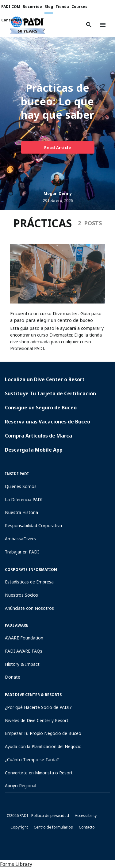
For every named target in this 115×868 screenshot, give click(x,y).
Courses (79, 7)
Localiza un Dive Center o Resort (45, 379)
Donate (13, 677)
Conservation (14, 20)
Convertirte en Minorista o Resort (39, 773)
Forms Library (16, 864)
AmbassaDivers (20, 539)
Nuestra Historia (21, 512)
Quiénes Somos (21, 486)
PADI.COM (11, 7)
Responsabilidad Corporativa (33, 525)
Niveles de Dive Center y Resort (37, 720)
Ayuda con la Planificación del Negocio (43, 746)
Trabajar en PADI (22, 552)
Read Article (57, 147)
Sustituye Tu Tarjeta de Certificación (50, 393)
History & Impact (22, 664)
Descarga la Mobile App (34, 450)
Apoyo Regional (21, 786)
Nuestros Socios (21, 595)
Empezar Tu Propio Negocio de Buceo (43, 733)
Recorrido (32, 7)
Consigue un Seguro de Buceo (41, 408)
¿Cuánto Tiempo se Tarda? (32, 760)
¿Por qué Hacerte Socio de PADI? (38, 707)
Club (34, 20)
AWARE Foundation (24, 638)
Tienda (62, 7)
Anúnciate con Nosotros (29, 608)
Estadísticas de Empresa (29, 582)
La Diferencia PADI (24, 499)
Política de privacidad (50, 816)
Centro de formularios (53, 827)
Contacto (87, 827)
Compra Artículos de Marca (38, 436)
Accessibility (86, 816)
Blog (49, 7)
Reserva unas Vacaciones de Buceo (48, 422)
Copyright (19, 827)
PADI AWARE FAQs (24, 651)
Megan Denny (58, 193)
